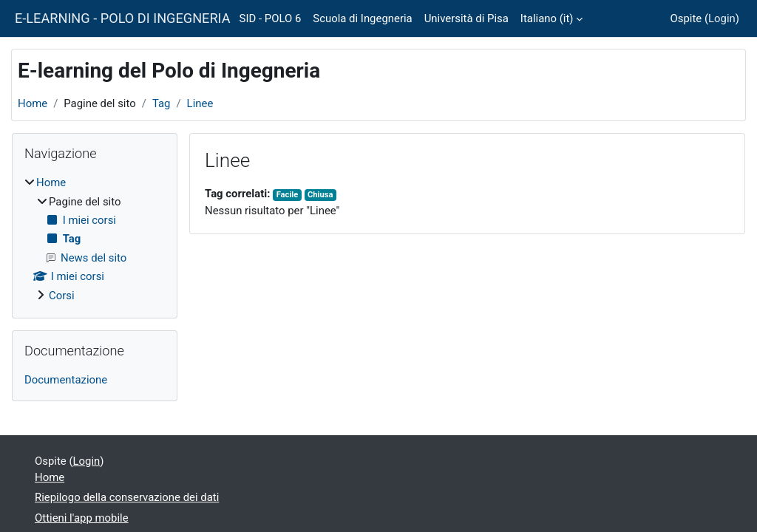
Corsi (62, 296)
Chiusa (320, 195)
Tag (162, 103)
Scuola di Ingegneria (362, 18)
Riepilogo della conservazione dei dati (127, 497)
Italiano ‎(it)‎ (547, 18)
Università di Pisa (466, 18)
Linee (200, 103)
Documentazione (66, 380)
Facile (288, 195)
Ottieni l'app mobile (82, 518)
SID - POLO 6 (271, 18)
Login (722, 18)
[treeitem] (95, 239)
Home (33, 103)
